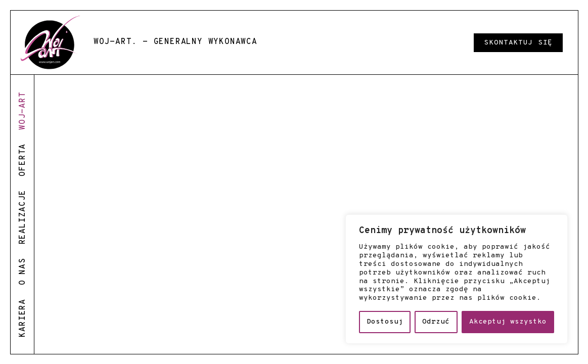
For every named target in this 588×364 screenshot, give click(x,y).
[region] (457, 279)
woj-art (23, 111)
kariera (23, 318)
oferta (23, 160)
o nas (23, 271)
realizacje (23, 217)
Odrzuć (436, 322)
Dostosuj (385, 322)
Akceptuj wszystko (508, 322)
